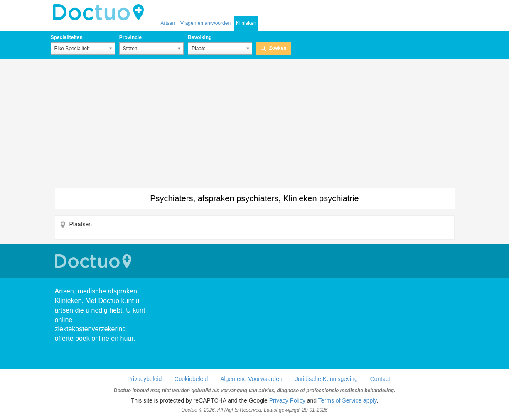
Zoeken (278, 48)
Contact (380, 379)
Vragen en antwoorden (205, 23)
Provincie (130, 37)
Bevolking (200, 37)
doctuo (101, 12)
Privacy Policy (287, 400)
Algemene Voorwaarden (251, 379)
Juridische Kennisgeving (326, 379)
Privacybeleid (144, 379)
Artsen (168, 23)
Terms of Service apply (348, 400)
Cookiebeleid (191, 379)
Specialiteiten (67, 37)
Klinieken (246, 23)
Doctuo (94, 261)
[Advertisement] (255, 125)
